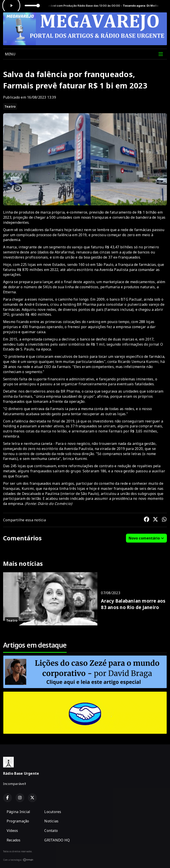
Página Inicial (18, 812)
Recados (14, 840)
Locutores (53, 812)
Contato (51, 831)
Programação (18, 821)
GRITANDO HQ (57, 840)
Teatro (10, 106)
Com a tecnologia (18, 860)
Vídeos (12, 831)
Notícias (51, 821)
